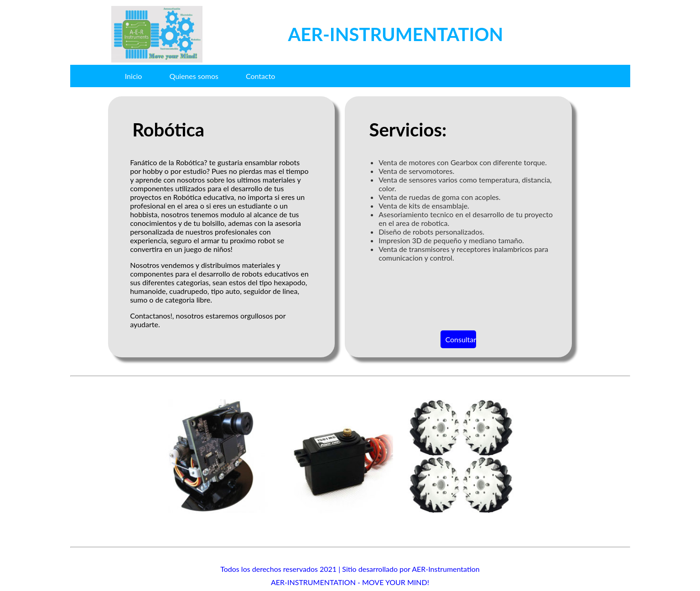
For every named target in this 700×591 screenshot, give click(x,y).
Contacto (261, 76)
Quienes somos (194, 76)
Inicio (134, 76)
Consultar (460, 339)
